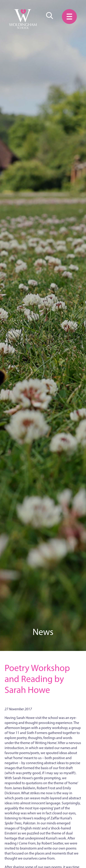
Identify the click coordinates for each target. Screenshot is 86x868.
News (43, 632)
